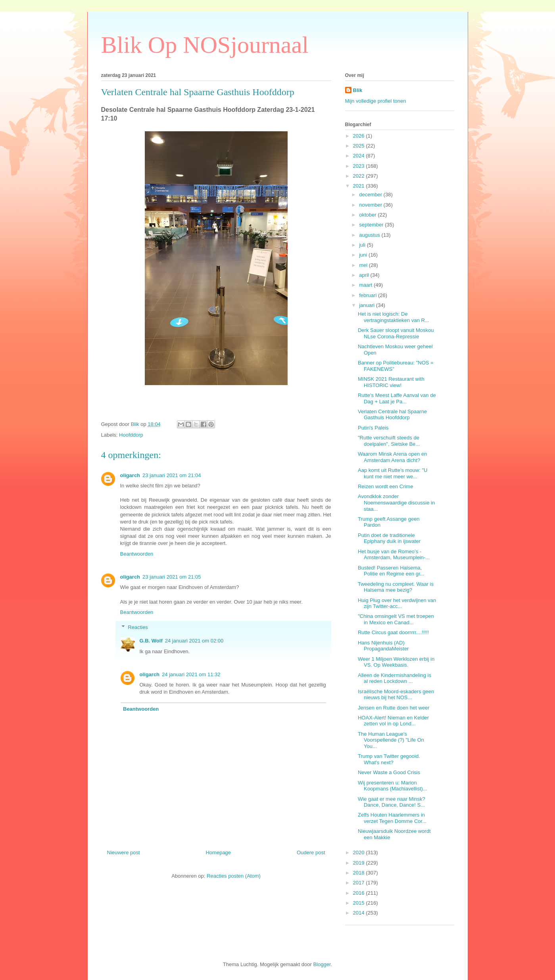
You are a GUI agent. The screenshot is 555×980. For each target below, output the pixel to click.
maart (366, 285)
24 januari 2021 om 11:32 (191, 674)
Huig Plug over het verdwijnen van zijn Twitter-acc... (397, 603)
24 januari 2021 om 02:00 (194, 641)
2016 (360, 893)
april (365, 275)
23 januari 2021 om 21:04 (172, 475)
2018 (360, 873)
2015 (360, 903)
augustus (370, 235)
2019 (360, 863)
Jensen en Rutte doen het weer (394, 708)
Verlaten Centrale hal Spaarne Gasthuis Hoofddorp (392, 415)
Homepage (218, 852)
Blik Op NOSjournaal (205, 45)
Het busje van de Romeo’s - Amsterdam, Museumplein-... (394, 555)
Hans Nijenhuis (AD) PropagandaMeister (383, 646)
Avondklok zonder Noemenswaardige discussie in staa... (396, 502)
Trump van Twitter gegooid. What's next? (389, 759)
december (371, 195)
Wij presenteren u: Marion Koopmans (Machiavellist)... (393, 786)
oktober (368, 215)
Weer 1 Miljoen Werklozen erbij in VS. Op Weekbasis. (396, 662)
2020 (360, 852)
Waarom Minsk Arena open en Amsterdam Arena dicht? (392, 457)
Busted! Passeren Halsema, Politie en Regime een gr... (391, 571)
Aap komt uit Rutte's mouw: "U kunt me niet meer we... (393, 473)
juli (363, 245)
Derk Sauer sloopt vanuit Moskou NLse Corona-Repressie (396, 333)
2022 (360, 176)
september (372, 225)
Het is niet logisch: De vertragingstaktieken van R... (394, 317)
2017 (360, 883)
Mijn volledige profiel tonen (376, 101)
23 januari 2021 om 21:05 (172, 577)
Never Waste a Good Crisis (389, 772)
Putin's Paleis (373, 428)
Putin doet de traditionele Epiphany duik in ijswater (389, 538)
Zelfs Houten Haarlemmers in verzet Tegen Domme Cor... (392, 818)
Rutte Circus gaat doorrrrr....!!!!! (393, 632)
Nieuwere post (124, 852)
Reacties (138, 627)
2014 (360, 913)
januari (368, 305)
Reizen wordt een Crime (385, 486)
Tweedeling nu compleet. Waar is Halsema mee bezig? (396, 587)
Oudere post (311, 852)
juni (364, 255)
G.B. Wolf (151, 641)
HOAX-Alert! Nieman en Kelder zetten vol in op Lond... (393, 721)
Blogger (322, 964)
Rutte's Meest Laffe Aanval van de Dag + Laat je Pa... (397, 398)
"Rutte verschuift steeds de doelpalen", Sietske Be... (389, 441)
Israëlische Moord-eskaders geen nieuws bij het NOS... (396, 695)
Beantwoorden (137, 554)
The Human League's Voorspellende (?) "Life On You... (391, 740)
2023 (360, 166)
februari (369, 295)
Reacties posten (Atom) (234, 876)
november (371, 205)
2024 (360, 156)
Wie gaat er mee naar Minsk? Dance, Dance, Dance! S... (392, 802)
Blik (358, 90)
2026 (360, 136)
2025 (360, 146)
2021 (360, 186)
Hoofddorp (131, 435)
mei (364, 265)
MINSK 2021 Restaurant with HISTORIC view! (391, 382)
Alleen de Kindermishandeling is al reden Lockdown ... (395, 678)
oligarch (130, 475)
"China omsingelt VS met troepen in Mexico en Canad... (396, 619)
